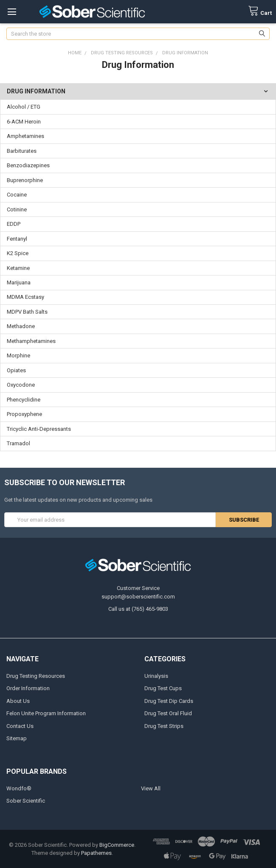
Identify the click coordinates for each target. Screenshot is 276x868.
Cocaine (17, 195)
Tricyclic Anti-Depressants (39, 429)
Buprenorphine (25, 180)
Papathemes (96, 853)
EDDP (14, 224)
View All (151, 788)
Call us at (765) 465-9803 (138, 609)
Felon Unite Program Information (46, 713)
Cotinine (17, 209)
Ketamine (18, 268)
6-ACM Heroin (24, 122)
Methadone (21, 326)
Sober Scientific (26, 801)
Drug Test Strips (164, 726)
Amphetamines (25, 136)
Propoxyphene (24, 414)
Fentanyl (17, 239)
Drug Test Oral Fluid (168, 713)
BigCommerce (117, 845)
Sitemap (17, 738)
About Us (18, 701)
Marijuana (19, 282)
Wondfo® (19, 788)
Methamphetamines (31, 341)
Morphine (18, 355)
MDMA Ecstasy (25, 297)
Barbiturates (22, 151)
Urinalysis (156, 676)
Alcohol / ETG (24, 107)
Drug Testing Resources (36, 676)
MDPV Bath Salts (27, 312)
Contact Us (20, 726)
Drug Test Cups (163, 688)
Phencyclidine (24, 400)
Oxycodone (21, 385)
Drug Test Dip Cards (169, 701)
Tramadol (18, 443)
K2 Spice (18, 253)
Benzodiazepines (28, 165)
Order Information (28, 688)
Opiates (16, 370)
